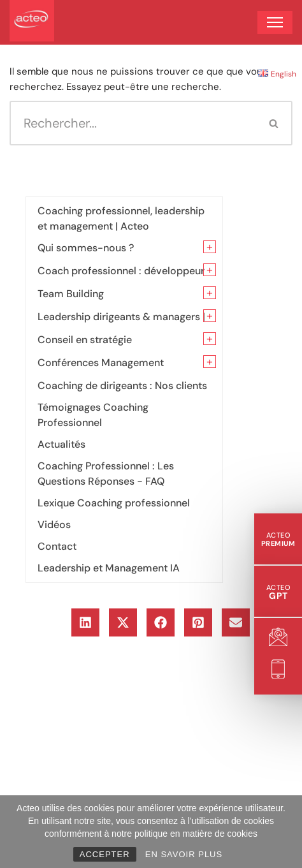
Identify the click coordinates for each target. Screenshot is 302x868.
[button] (85, 622)
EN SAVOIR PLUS (184, 854)
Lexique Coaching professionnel (114, 503)
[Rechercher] (133, 123)
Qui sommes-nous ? (86, 248)
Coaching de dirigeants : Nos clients (122, 386)
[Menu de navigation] (275, 22)
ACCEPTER (105, 854)
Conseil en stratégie (85, 340)
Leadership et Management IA (109, 568)
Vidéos (54, 525)
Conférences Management (101, 363)
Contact (57, 546)
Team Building (71, 294)
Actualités (61, 444)
